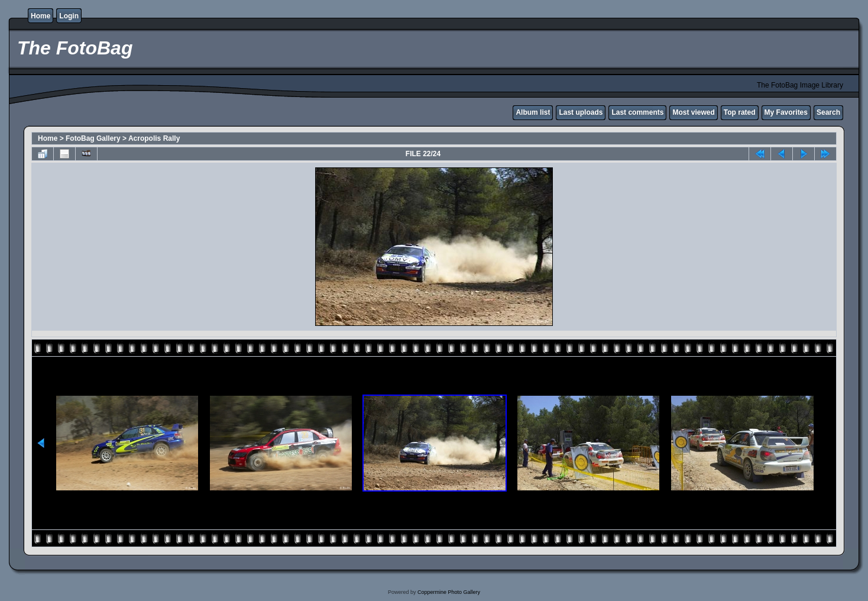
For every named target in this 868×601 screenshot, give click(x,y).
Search (828, 112)
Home (41, 16)
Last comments (637, 112)
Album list (533, 112)
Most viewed (693, 112)
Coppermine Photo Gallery (449, 592)
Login (69, 16)
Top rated (740, 112)
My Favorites (786, 112)
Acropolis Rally (154, 138)
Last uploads (581, 112)
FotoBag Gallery (93, 138)
